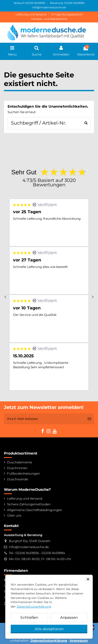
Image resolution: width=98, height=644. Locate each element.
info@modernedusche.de (49, 7)
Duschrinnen (17, 468)
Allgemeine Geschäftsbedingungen (35, 510)
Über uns (14, 515)
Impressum (79, 640)
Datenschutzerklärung (34, 606)
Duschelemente (20, 462)
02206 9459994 (53, 553)
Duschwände (17, 479)
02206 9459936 (27, 553)
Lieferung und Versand (31, 14)
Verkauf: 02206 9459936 (30, 3)
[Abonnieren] (89, 419)
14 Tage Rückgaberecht (67, 14)
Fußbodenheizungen (23, 473)
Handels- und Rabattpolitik (49, 19)
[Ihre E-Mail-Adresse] (44, 419)
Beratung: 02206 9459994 (67, 3)
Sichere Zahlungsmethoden (29, 504)
